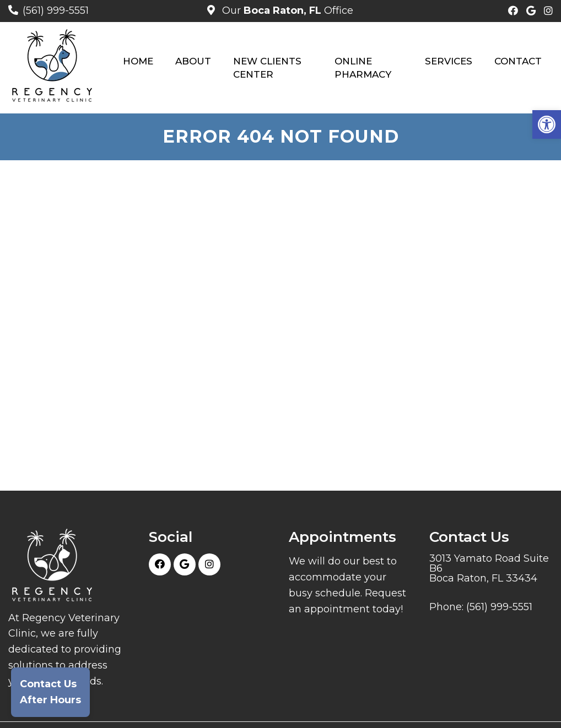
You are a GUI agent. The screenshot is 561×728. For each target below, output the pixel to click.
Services (449, 61)
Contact (518, 61)
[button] (547, 124)
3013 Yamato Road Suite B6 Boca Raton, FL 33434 (489, 568)
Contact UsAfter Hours (50, 692)
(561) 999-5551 (56, 10)
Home (138, 61)
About (193, 61)
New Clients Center (267, 68)
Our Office (286, 10)
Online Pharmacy (363, 68)
